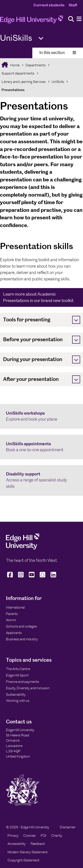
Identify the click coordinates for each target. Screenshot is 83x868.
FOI (43, 835)
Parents (12, 614)
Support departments (18, 73)
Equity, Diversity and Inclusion (28, 688)
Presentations (13, 90)
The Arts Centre (18, 669)
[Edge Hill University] (23, 548)
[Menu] (79, 19)
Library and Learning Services (24, 82)
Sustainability (16, 694)
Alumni (11, 620)
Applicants (14, 633)
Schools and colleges (21, 626)
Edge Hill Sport (17, 675)
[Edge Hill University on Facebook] (11, 577)
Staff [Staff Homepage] (73, 5)
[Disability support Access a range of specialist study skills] (41, 480)
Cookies (29, 835)
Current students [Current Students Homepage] (49, 5)
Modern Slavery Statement (28, 852)
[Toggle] (76, 320)
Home (14, 65)
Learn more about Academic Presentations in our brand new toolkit (38, 297)
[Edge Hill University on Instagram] (21, 577)
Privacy (13, 835)
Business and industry (22, 639)
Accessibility (17, 844)
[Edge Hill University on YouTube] (32, 577)
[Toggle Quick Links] (41, 38)
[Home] (31, 21)
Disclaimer (68, 827)
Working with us (18, 701)
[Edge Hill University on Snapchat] (43, 577)
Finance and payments (22, 682)
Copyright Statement (23, 860)
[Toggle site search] (71, 19)
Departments (36, 65)
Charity (57, 835)
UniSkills (58, 82)
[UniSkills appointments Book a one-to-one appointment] (41, 447)
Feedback (38, 844)
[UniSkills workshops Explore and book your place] (41, 416)
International (15, 607)
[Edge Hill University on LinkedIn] (53, 577)
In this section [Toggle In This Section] (58, 53)
